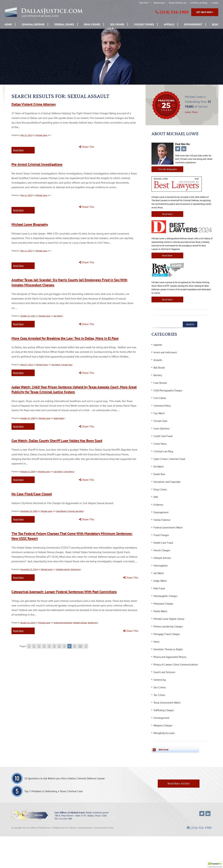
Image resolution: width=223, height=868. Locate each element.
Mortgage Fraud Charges (167, 634)
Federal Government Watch (168, 527)
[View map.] (31, 815)
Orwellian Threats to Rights (168, 649)
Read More (18, 150)
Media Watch (160, 611)
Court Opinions (161, 429)
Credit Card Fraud (163, 436)
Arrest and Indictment (63, 623)
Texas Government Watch (167, 703)
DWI (156, 497)
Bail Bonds (159, 368)
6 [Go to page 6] (59, 646)
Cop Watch (56, 365)
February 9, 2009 (28, 471)
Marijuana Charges (163, 604)
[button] (215, 865)
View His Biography (167, 169)
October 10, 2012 (28, 316)
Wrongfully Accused (164, 733)
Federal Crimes (64, 24)
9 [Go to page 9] (75, 646)
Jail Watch (58, 316)
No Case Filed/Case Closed (32, 494)
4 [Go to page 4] (49, 646)
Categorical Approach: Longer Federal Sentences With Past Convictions (64, 592)
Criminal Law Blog (199, 3)
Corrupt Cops (67, 365)
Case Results (61, 511)
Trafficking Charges (164, 710)
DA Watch (159, 467)
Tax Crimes (159, 695)
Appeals (169, 24)
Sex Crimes (117, 24)
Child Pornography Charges (168, 390)
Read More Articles (179, 783)
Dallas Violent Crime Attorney (34, 104)
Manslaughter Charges (165, 596)
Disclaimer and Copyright (167, 482)
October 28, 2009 (28, 418)
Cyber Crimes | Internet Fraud (169, 459)
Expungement (193, 24)
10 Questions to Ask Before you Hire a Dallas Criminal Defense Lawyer (65, 778)
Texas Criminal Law (178, 3)
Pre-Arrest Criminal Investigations (37, 164)
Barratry (158, 375)
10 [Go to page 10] (80, 646)
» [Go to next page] (86, 646)
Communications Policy (104, 828)
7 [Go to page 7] (64, 646)
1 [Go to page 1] (34, 646)
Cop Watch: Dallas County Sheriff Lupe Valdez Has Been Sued (57, 441)
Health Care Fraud (163, 543)
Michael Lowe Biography (30, 224)
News (156, 642)
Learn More (191, 112)
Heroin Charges (162, 550)
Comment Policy (162, 406)
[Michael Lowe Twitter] (202, 814)
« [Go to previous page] (29, 646)
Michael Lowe (41, 135)
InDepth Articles (63, 569)
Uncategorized (161, 718)
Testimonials (159, 3)
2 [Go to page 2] (39, 646)
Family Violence (162, 520)
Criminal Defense (33, 24)
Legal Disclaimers (85, 828)
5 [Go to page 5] (54, 646)
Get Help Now (205, 12)
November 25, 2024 (29, 569)
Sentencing (75, 569)
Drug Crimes (92, 24)
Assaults (158, 360)
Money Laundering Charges (168, 626)
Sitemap (73, 828)
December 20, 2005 (29, 511)
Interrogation (161, 566)
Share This (87, 147)
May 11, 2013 (26, 135)
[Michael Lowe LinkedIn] (208, 814)
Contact (215, 3)
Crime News (69, 471)
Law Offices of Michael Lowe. (39, 828)
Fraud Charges (161, 535)
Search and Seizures (164, 672)
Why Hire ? (144, 3)
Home (8, 24)
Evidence (158, 505)
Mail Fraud (159, 588)
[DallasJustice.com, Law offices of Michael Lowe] (44, 12)
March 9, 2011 (27, 365)
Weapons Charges (163, 725)
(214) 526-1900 (174, 12)
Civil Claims (160, 398)
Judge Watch (59, 418)
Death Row (159, 474)
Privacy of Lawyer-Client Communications (176, 665)
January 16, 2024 (28, 623)
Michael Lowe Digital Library (169, 619)
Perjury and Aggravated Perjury (170, 657)
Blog (215, 24)
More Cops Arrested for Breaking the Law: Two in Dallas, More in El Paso (65, 338)
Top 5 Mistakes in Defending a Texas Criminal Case (54, 791)
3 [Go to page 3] (44, 646)
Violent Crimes (144, 24)
